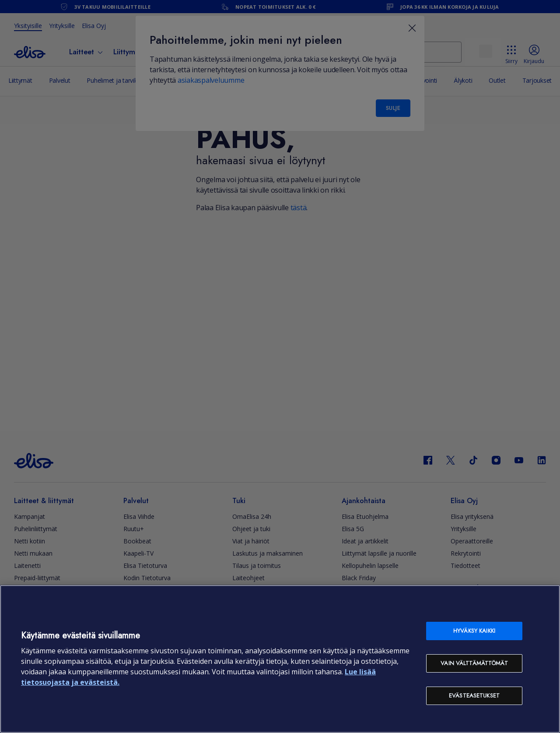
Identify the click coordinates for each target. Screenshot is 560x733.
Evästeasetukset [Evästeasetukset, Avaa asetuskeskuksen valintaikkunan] (474, 696)
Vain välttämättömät (474, 663)
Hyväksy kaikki (474, 631)
